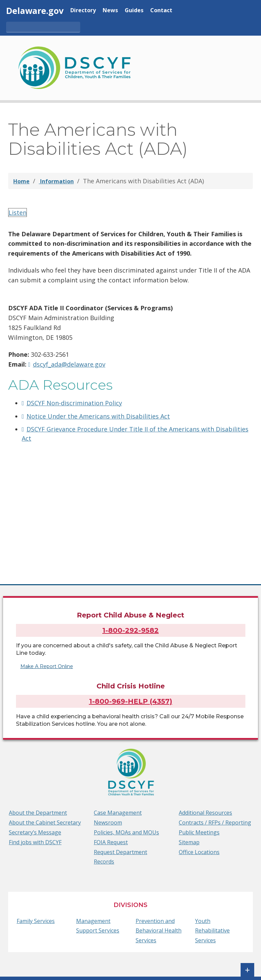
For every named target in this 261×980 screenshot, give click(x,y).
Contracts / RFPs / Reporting (215, 822)
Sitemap (189, 842)
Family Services (36, 921)
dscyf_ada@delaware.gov (69, 364)
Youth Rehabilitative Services (212, 931)
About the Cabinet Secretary (45, 822)
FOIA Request (111, 842)
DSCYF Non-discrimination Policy (74, 403)
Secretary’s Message (35, 832)
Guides (134, 11)
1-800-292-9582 (130, 629)
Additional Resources (205, 813)
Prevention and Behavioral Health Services (159, 931)
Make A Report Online (49, 666)
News (110, 11)
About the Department (38, 813)
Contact (161, 11)
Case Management (118, 813)
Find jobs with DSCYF (35, 842)
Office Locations (199, 852)
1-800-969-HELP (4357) (131, 701)
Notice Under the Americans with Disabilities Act (98, 416)
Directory (83, 11)
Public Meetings (199, 832)
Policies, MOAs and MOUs (126, 832)
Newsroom (108, 822)
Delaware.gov (35, 11)
